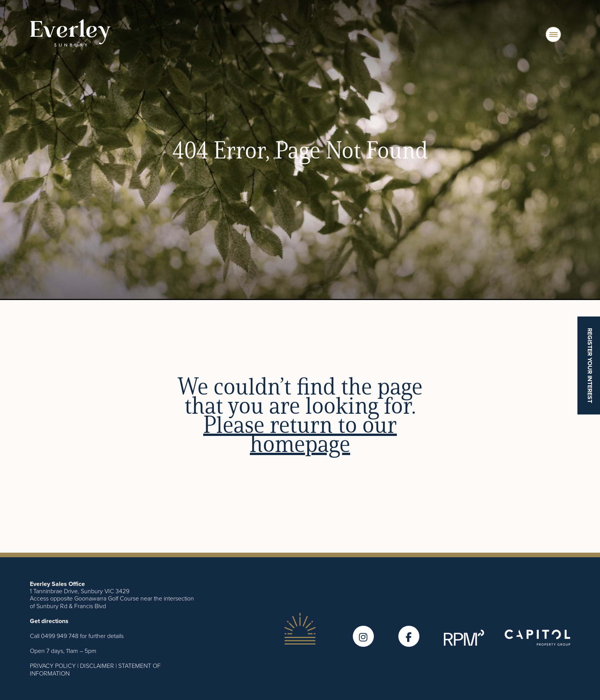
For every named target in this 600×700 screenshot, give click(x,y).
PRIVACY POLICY (53, 666)
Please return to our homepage (300, 434)
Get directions (49, 621)
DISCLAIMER (97, 666)
